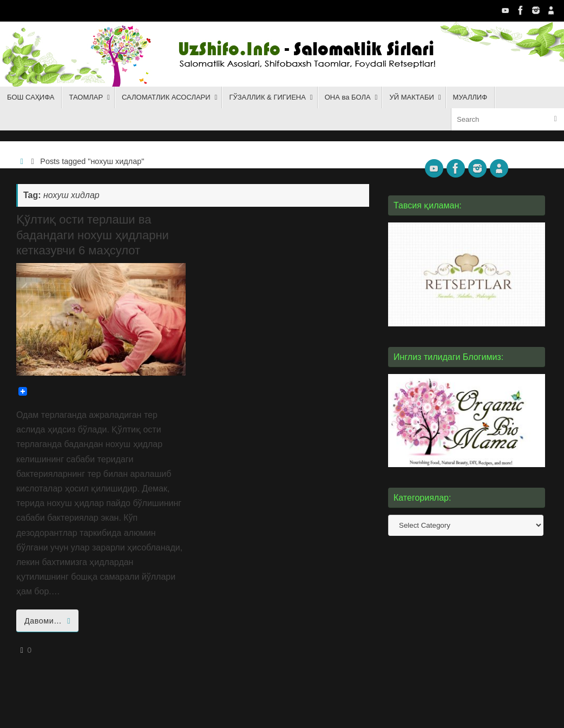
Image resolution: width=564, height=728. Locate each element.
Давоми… (49, 621)
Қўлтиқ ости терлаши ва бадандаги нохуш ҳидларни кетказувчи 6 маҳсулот (93, 235)
